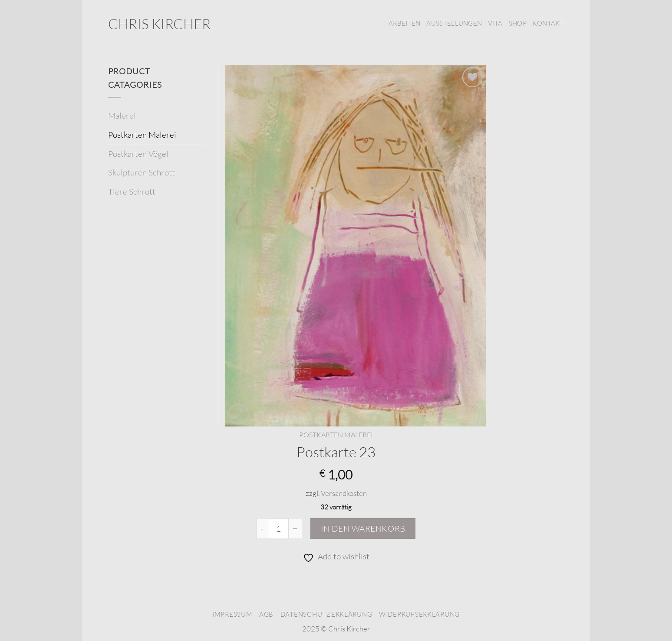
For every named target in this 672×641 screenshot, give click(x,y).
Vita (495, 23)
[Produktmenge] (278, 529)
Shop (518, 23)
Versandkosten (344, 493)
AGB (266, 614)
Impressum (232, 614)
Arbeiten (404, 23)
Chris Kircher (159, 24)
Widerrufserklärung (419, 614)
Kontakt (548, 23)
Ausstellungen (454, 23)
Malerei (122, 116)
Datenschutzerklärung (326, 614)
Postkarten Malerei (336, 435)
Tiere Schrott (132, 192)
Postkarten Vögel (138, 154)
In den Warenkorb (363, 529)
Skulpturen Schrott (142, 172)
